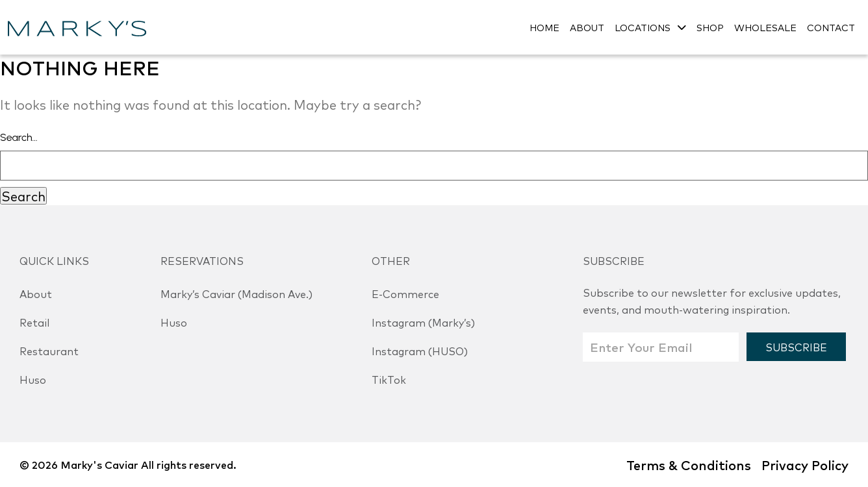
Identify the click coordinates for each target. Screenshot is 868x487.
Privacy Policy (805, 465)
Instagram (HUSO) (420, 351)
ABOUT (587, 27)
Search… (19, 137)
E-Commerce (405, 293)
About (36, 293)
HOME (544, 27)
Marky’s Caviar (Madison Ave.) (236, 293)
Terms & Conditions (689, 465)
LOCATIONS (643, 27)
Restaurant (49, 351)
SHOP (710, 27)
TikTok (389, 379)
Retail (34, 322)
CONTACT (831, 27)
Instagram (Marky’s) (423, 322)
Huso (33, 379)
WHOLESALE (765, 27)
